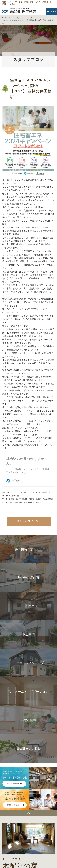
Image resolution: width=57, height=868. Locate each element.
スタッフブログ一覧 (28, 521)
